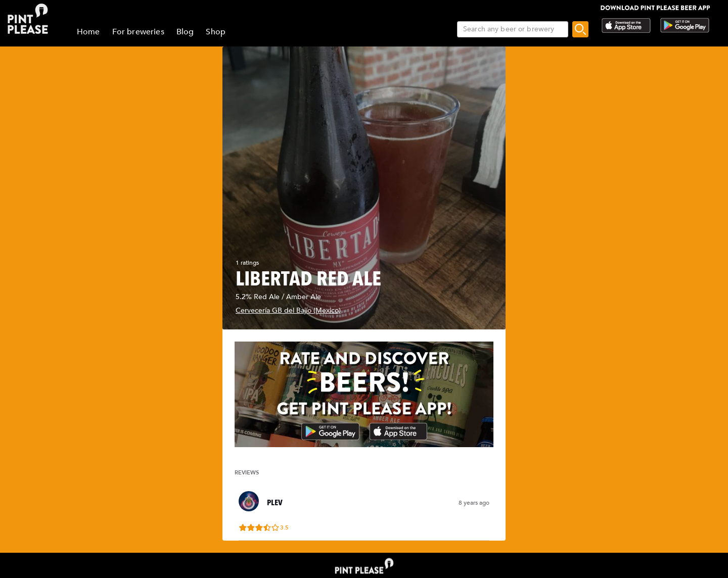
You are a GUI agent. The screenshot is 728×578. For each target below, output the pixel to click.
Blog (185, 32)
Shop (216, 32)
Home (88, 32)
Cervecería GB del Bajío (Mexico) (288, 310)
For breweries (138, 32)
